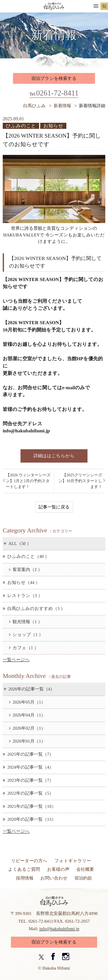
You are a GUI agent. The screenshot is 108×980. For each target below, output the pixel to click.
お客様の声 (58, 869)
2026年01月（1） (27, 741)
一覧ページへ (16, 660)
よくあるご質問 (24, 869)
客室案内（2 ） (26, 570)
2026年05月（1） (27, 702)
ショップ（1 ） (26, 635)
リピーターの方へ (29, 861)
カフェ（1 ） (24, 648)
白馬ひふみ (35, 106)
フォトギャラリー (73, 861)
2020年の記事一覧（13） (29, 819)
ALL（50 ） (17, 543)
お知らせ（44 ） (21, 582)
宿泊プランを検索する (54, 78)
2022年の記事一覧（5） (28, 793)
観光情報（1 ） (26, 622)
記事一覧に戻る (54, 507)
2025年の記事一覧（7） (28, 754)
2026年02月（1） (27, 728)
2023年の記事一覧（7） (28, 780)
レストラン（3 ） (23, 596)
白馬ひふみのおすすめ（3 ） (34, 609)
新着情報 (62, 106)
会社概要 (85, 869)
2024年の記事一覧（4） (28, 767)
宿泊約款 (83, 878)
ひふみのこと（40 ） (26, 556)
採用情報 (25, 878)
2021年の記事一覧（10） (29, 806)
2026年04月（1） (27, 715)
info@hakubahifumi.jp (59, 929)
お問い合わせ (54, 878)
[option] (54, 189)
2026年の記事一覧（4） (29, 689)
